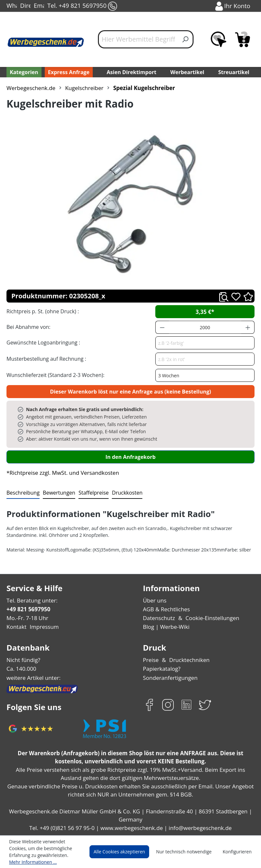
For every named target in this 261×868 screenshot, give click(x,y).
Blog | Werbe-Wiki (165, 627)
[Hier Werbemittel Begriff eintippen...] (138, 39)
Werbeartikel (188, 72)
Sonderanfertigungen (169, 678)
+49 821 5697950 (28, 609)
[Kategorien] (23, 72)
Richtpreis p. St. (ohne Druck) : (42, 311)
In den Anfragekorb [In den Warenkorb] (130, 457)
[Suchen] (186, 39)
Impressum (42, 627)
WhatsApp (12, 6)
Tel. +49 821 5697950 (82, 6)
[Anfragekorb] (243, 39)
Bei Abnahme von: (28, 327)
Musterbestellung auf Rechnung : (45, 359)
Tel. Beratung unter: (30, 600)
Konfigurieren (238, 852)
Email (39, 6)
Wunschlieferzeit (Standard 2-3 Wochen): (54, 375)
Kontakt (16, 627)
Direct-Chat (25, 6)
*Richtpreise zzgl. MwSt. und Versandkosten (61, 473)
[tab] (22, 493)
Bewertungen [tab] (57, 492)
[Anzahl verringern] (162, 327)
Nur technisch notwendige (188, 852)
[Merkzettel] (219, 39)
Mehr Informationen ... (31, 862)
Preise (151, 660)
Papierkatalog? (161, 669)
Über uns (154, 600)
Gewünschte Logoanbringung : (42, 342)
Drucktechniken (188, 660)
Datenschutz (158, 618)
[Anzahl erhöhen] (248, 327)
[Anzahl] (205, 327)
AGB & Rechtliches (166, 609)
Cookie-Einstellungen (210, 618)
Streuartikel (235, 72)
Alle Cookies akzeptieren (125, 852)
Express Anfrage (67, 72)
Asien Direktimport (131, 72)
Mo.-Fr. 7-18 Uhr (27, 618)
